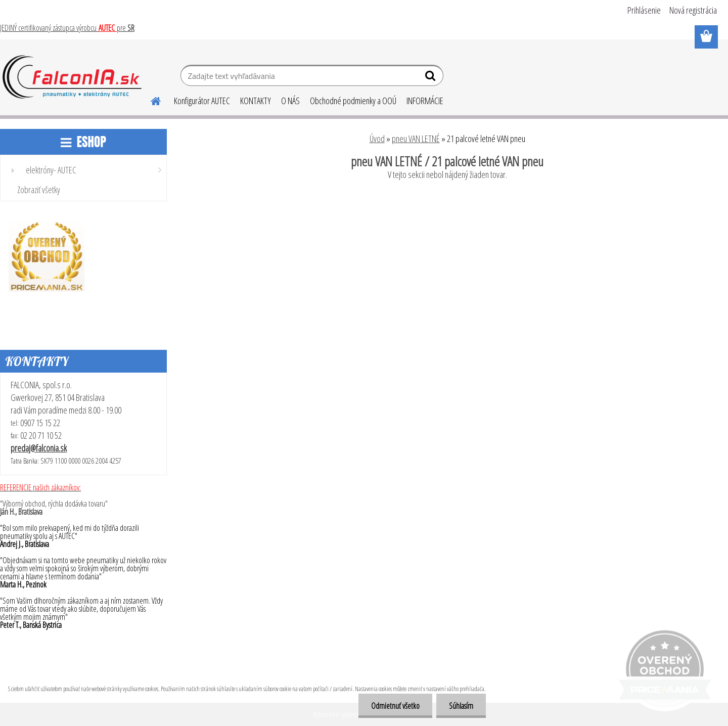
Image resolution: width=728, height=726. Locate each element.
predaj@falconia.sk (39, 448)
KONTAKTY (256, 101)
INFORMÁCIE (425, 101)
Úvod (377, 139)
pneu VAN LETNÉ (416, 139)
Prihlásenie (644, 10)
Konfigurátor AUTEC (202, 101)
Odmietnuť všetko (395, 706)
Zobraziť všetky (39, 190)
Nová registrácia (693, 10)
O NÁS (290, 101)
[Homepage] (150, 100)
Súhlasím (461, 706)
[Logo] (72, 77)
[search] (431, 78)
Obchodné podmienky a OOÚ (353, 101)
